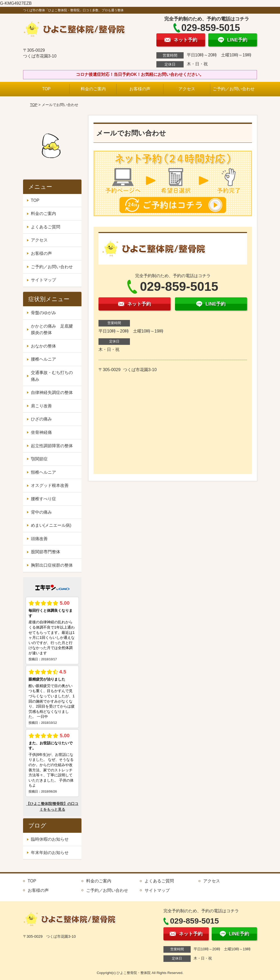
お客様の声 (140, 89)
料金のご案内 (93, 89)
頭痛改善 (39, 539)
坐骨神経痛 (41, 432)
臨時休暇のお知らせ (50, 839)
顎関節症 (39, 459)
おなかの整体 (43, 346)
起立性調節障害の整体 (52, 446)
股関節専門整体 (46, 552)
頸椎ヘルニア (43, 472)
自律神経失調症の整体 (52, 392)
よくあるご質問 (46, 227)
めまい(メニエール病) (51, 525)
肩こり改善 (41, 406)
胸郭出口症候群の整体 (52, 565)
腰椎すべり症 (43, 499)
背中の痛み (41, 512)
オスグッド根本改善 (50, 485)
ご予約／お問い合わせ (234, 89)
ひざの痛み (41, 419)
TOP (46, 89)
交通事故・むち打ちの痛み (52, 376)
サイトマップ (43, 280)
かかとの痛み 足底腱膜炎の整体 (52, 330)
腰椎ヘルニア (43, 359)
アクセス (187, 89)
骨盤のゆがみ (43, 313)
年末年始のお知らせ (50, 853)
